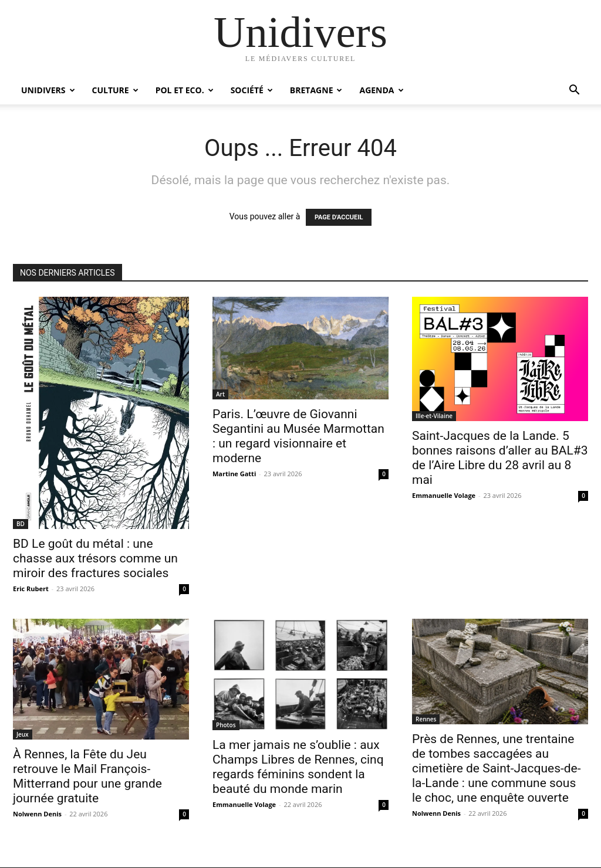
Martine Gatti (234, 474)
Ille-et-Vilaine (434, 416)
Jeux (23, 734)
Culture (115, 90)
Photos (226, 725)
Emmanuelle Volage (444, 495)
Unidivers (48, 90)
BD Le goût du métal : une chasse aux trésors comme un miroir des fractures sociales (95, 558)
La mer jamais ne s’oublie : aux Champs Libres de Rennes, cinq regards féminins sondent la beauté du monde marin (298, 767)
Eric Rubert (31, 589)
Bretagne (316, 90)
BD (21, 524)
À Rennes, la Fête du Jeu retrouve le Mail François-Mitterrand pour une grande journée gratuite (87, 776)
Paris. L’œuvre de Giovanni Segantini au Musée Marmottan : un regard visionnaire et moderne (298, 436)
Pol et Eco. (185, 90)
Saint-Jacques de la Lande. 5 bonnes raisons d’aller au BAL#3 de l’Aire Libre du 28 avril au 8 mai (500, 458)
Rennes (426, 719)
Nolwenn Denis (37, 814)
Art (220, 394)
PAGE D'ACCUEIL (339, 217)
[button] (574, 91)
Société (252, 90)
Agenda (381, 90)
